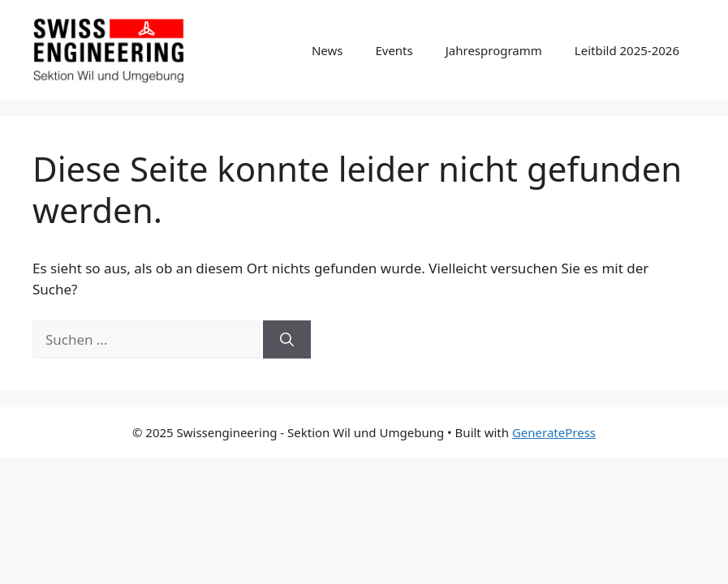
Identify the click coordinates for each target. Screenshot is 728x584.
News (327, 50)
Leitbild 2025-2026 (627, 50)
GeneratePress (554, 432)
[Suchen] (287, 340)
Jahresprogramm (494, 50)
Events (394, 50)
